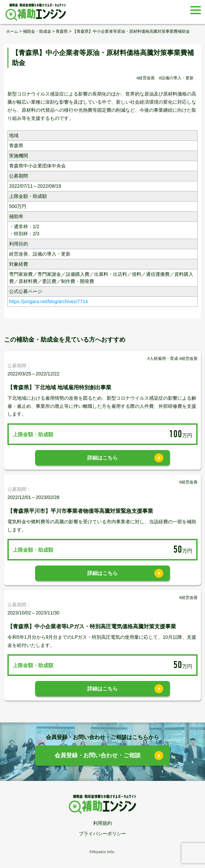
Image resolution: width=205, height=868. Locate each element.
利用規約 (102, 823)
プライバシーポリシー (102, 834)
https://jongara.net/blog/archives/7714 (49, 301)
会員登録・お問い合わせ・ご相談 (98, 755)
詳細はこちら (102, 458)
